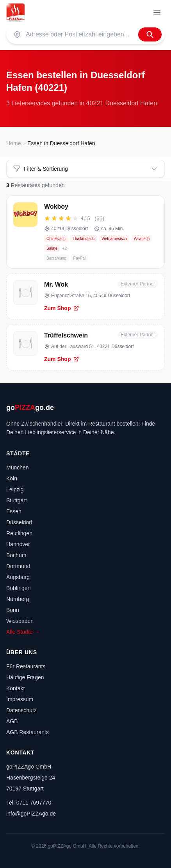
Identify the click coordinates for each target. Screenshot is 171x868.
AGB (12, 721)
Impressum (20, 699)
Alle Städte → (23, 632)
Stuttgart (17, 500)
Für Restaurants (26, 666)
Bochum (16, 555)
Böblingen (18, 588)
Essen (14, 511)
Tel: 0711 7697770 (29, 803)
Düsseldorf (19, 522)
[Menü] (157, 13)
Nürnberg (18, 599)
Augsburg (18, 577)
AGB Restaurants (28, 732)
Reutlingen (19, 533)
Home (13, 143)
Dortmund (18, 566)
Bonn (13, 610)
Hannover (18, 544)
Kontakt (15, 688)
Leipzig (15, 489)
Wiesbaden (20, 621)
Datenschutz (21, 710)
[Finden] (150, 34)
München (18, 467)
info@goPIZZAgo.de (31, 814)
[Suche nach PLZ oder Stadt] (80, 34)
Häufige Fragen (25, 677)
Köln (12, 478)
